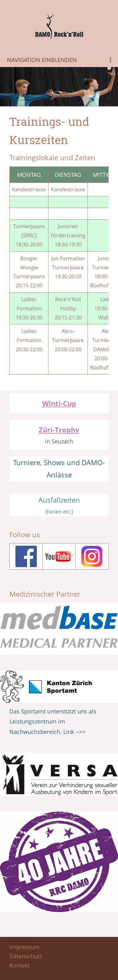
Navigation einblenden (42, 60)
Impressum (25, 947)
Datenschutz (26, 956)
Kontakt (20, 965)
